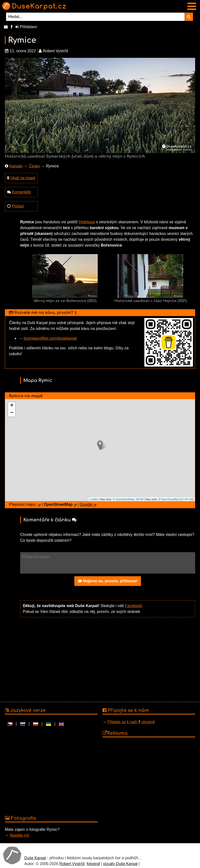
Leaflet (94, 499)
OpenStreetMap (125, 499)
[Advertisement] (108, 659)
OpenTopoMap (170, 499)
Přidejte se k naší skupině (131, 722)
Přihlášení (26, 27)
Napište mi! (19, 835)
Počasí (18, 206)
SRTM (140, 499)
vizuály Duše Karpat (120, 864)
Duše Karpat (35, 858)
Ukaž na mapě (23, 178)
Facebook (133, 606)
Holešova (87, 222)
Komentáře (21, 192)
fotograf (93, 864)
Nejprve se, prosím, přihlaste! (108, 581)
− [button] (12, 413)
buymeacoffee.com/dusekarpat (50, 338)
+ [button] (12, 406)
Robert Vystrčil (72, 864)
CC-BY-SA (187, 499)
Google (86, 504)
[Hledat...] (96, 17)
